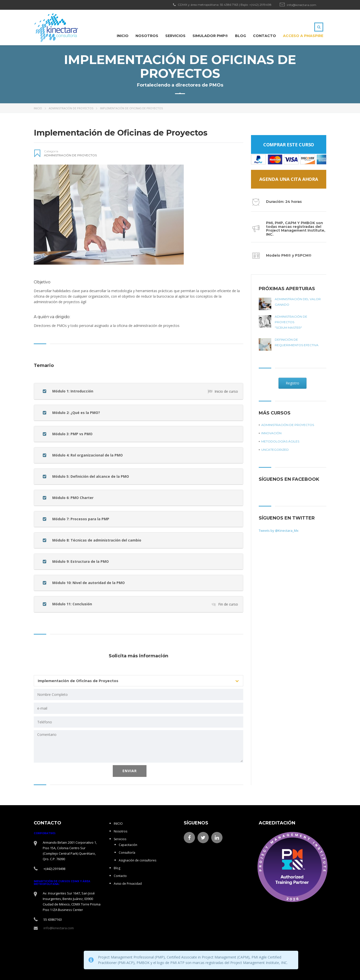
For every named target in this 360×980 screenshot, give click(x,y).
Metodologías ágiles (280, 441)
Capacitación (128, 845)
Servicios (175, 36)
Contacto (264, 36)
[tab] (138, 391)
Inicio (38, 108)
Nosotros (147, 36)
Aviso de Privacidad (128, 884)
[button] (138, 391)
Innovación (271, 433)
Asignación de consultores (137, 860)
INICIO (123, 36)
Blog (240, 36)
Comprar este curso (289, 145)
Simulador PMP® (210, 36)
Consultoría (127, 853)
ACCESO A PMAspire (303, 36)
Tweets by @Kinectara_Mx (279, 531)
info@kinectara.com (301, 5)
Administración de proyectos (71, 108)
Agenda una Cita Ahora (289, 179)
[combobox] (138, 681)
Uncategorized (275, 450)
